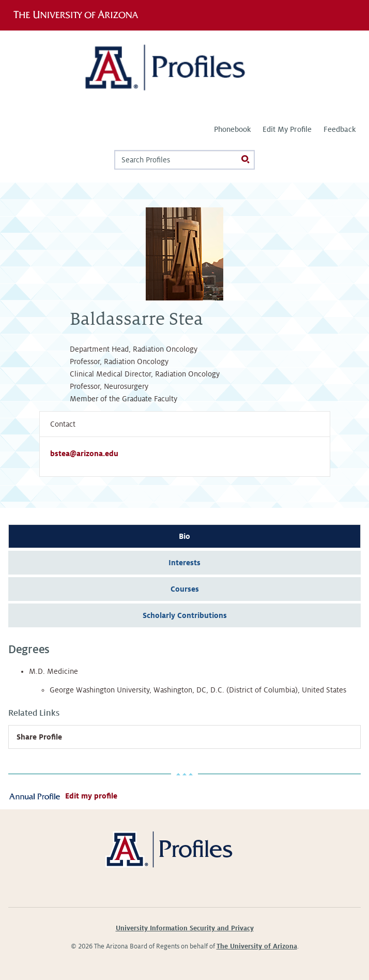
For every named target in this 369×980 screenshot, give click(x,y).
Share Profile (39, 737)
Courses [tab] (185, 589)
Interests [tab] (185, 563)
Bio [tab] (185, 536)
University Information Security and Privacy (185, 928)
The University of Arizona (257, 946)
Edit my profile (91, 796)
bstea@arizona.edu (84, 454)
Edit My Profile (287, 129)
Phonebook (232, 129)
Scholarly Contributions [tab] (185, 615)
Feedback (340, 129)
